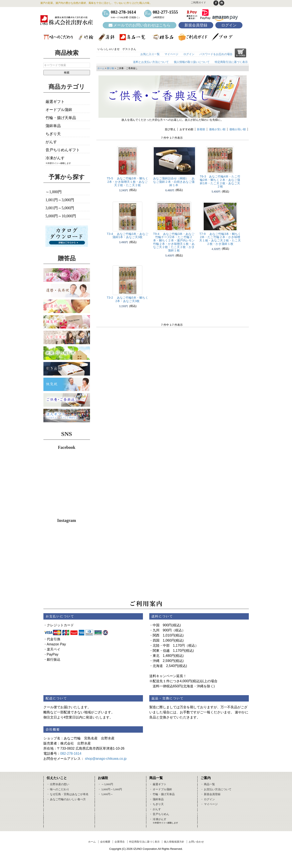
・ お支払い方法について (216, 789)
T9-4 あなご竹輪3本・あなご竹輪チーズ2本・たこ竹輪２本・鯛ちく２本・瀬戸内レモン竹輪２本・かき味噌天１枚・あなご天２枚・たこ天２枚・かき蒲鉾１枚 (174, 242)
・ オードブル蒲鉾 (161, 789)
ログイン (229, 25)
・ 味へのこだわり (58, 789)
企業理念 (120, 842)
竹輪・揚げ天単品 (61, 118)
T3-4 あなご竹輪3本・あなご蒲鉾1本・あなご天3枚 (127, 236)
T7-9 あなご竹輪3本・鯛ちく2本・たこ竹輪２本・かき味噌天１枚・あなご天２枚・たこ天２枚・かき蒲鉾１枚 (220, 239)
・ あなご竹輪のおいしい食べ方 (66, 799)
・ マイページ (209, 804)
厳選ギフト (55, 102)
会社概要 (105, 842)
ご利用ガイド (198, 3)
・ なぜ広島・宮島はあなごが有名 (68, 794)
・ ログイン (208, 799)
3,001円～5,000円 (60, 208)
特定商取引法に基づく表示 (231, 62)
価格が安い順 (217, 129)
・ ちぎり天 (156, 804)
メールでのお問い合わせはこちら (140, 25)
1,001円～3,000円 (60, 200)
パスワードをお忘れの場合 (216, 54)
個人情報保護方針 (174, 842)
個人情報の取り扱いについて (192, 62)
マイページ (171, 54)
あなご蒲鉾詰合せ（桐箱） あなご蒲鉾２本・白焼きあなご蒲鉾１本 (174, 182)
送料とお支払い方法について (151, 62)
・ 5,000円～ (105, 794)
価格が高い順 (238, 129)
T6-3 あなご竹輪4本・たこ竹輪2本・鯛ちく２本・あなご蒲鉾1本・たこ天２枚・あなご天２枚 (220, 181)
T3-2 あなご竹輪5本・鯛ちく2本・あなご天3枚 (127, 299)
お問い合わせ (196, 842)
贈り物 (110, 68)
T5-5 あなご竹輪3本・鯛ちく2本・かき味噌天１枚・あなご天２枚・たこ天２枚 (127, 182)
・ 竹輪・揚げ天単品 (162, 794)
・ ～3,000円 (105, 784)
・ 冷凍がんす (158, 819)
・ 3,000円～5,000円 (110, 789)
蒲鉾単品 (53, 126)
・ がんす (155, 809)
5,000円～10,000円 (61, 216)
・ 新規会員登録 (210, 794)
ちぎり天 (53, 134)
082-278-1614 (71, 754)
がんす (51, 142)
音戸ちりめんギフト (63, 150)
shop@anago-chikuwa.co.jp (106, 759)
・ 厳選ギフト (158, 784)
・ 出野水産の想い (58, 784)
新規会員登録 (196, 25)
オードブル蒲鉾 (59, 110)
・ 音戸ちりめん (159, 814)
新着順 (201, 129)
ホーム (101, 68)
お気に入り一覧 (150, 54)
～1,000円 (54, 192)
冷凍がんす (55, 158)
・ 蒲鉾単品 (156, 799)
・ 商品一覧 (208, 784)
